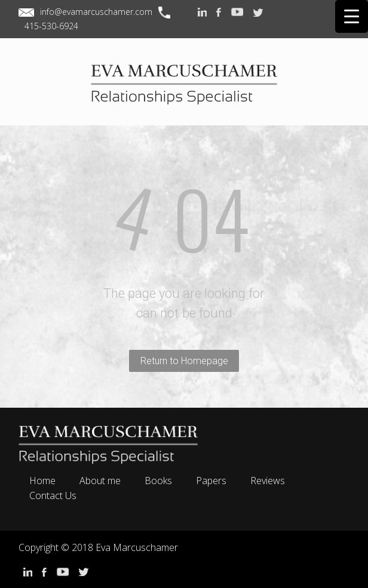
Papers (211, 481)
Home (42, 481)
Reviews (268, 481)
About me (100, 481)
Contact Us (53, 495)
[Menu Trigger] (352, 16)
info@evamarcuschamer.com (96, 12)
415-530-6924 (51, 26)
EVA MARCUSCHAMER (184, 94)
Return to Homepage (184, 361)
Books (158, 481)
